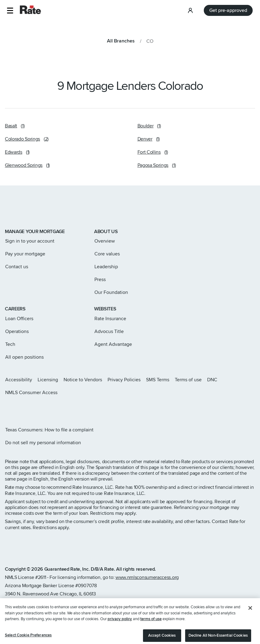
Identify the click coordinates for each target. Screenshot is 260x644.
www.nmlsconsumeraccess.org (147, 577)
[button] (10, 11)
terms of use (151, 626)
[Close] (250, 615)
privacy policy (120, 626)
